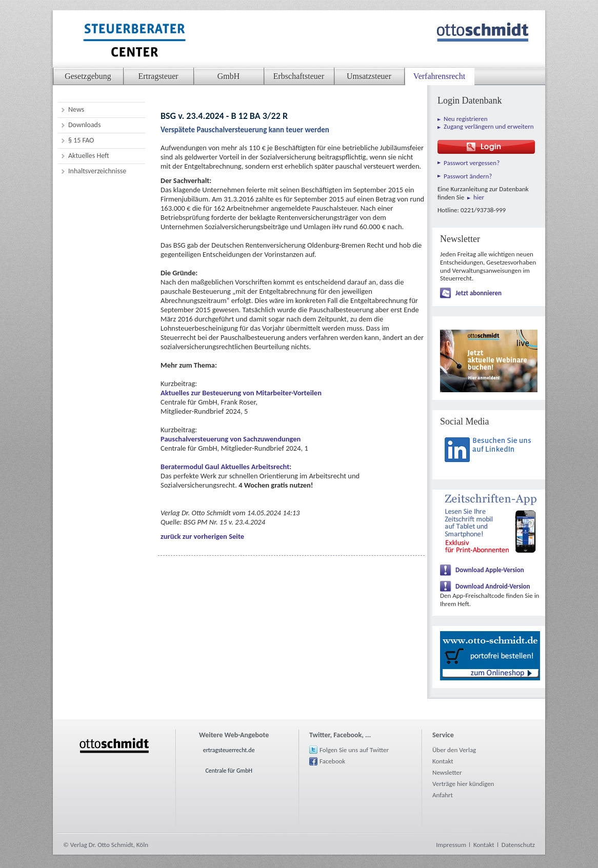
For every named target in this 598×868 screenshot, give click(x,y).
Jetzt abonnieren (479, 293)
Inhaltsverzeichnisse (97, 171)
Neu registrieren (466, 119)
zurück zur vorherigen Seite (202, 536)
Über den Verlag (454, 750)
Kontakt (443, 761)
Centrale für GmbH (229, 771)
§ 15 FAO (81, 140)
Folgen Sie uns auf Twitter (354, 750)
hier (479, 197)
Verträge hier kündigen (463, 784)
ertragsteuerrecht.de (229, 750)
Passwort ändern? (468, 176)
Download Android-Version (493, 586)
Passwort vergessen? (472, 163)
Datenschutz (518, 845)
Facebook (332, 761)
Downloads (84, 125)
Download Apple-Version (490, 570)
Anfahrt (443, 795)
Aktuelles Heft (89, 156)
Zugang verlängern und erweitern (489, 126)
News (76, 109)
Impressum (451, 845)
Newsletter (447, 772)
